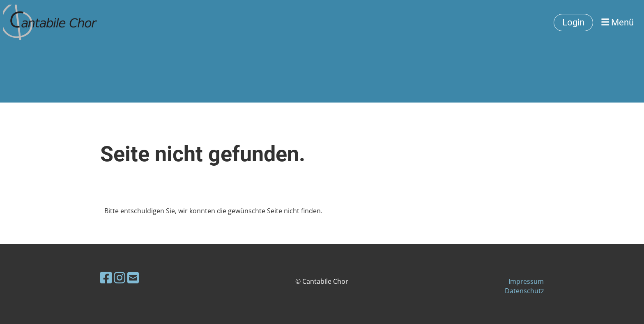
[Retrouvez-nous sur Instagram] (120, 277)
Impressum (526, 281)
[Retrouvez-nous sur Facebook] (106, 277)
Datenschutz (524, 291)
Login (573, 22)
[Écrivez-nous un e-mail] (133, 277)
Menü (618, 22)
